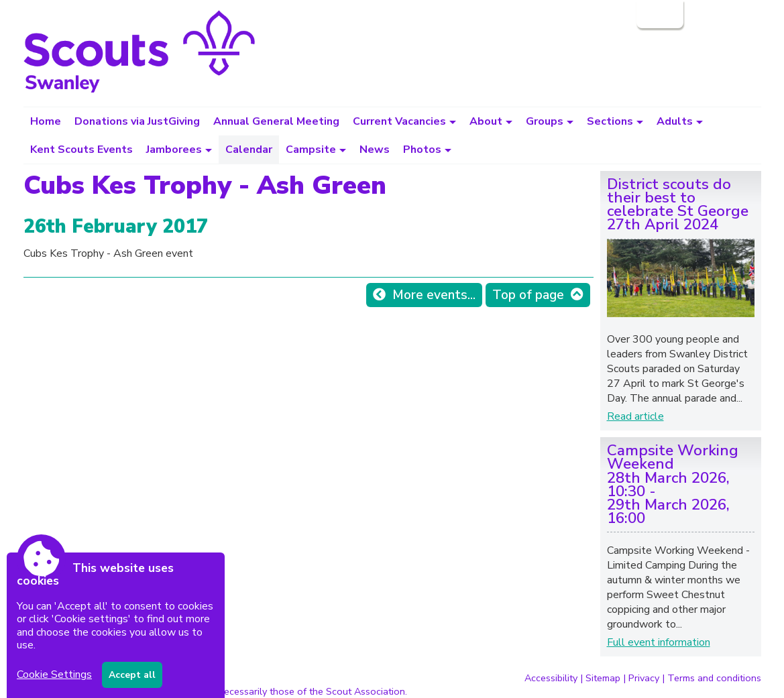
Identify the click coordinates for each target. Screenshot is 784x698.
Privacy (644, 678)
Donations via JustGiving (137, 121)
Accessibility (551, 678)
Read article (635, 416)
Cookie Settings (54, 675)
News (375, 150)
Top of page (528, 295)
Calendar (249, 150)
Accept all (132, 675)
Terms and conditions (714, 678)
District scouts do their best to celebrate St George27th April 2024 (678, 204)
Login (659, 14)
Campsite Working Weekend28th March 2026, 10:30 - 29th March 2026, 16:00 (673, 484)
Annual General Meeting (276, 121)
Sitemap (603, 678)
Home (46, 121)
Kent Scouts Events (81, 150)
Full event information (659, 642)
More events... (434, 295)
